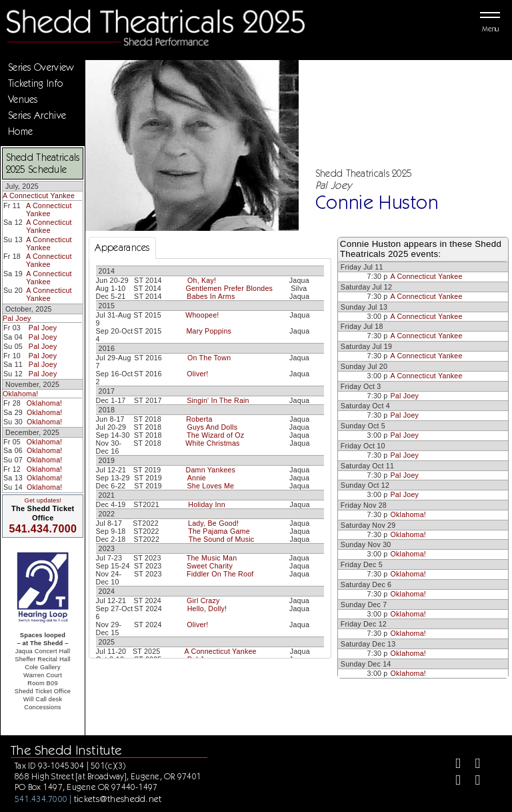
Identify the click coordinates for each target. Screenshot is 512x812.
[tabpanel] (210, 498)
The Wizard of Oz (215, 435)
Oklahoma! (20, 394)
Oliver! (197, 374)
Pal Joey (17, 318)
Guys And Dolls (212, 427)
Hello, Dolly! (207, 608)
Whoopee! (202, 315)
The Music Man (212, 558)
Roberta (199, 419)
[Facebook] (452, 765)
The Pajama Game (219, 531)
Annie (197, 478)
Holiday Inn (207, 504)
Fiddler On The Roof (220, 574)
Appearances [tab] (122, 248)
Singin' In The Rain (218, 400)
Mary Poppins (209, 331)
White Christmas (212, 443)
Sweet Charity (210, 566)
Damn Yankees (211, 470)
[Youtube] (472, 782)
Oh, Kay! (202, 280)
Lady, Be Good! (213, 523)
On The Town (209, 358)
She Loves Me (211, 486)
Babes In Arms (211, 296)
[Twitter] (472, 765)
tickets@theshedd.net (118, 799)
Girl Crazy (203, 600)
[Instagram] (452, 782)
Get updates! (43, 500)
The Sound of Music (222, 539)
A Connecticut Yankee (39, 195)
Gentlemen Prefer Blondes (229, 288)
